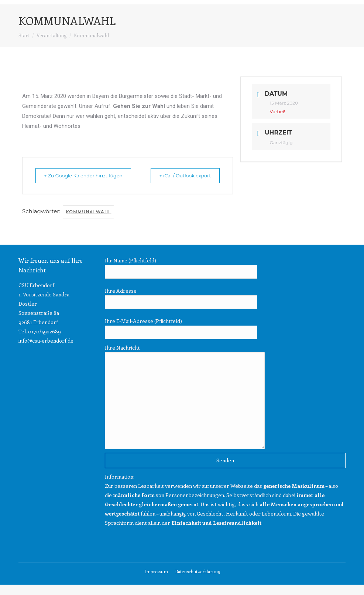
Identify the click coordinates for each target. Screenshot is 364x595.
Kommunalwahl (88, 222)
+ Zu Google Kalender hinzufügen (68, 181)
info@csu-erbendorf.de (46, 351)
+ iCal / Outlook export (205, 181)
